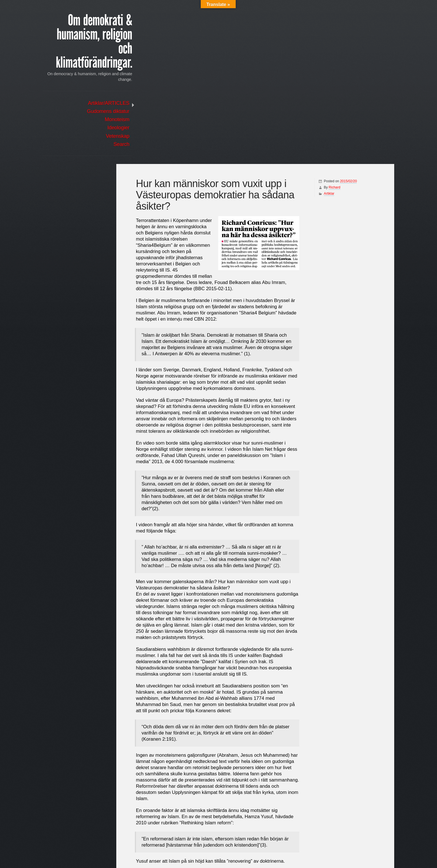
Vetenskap (94, 137)
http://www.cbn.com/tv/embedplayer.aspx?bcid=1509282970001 (200, 813)
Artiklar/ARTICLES (85, 104)
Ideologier (95, 128)
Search (98, 145)
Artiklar (325, 30)
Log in (103, 194)
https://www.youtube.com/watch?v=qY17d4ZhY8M (188, 819)
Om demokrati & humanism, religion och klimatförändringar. (85, 42)
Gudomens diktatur (85, 112)
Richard (330, 23)
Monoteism (94, 120)
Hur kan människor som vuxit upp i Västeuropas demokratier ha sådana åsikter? (340, 840)
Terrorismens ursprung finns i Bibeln (176, 840)
